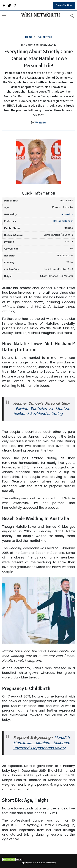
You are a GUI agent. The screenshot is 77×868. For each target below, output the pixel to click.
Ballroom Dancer (63, 221)
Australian (67, 214)
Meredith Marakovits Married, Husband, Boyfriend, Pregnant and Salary (41, 743)
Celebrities (45, 37)
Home (29, 37)
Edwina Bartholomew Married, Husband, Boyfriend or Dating (41, 411)
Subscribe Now (64, 5)
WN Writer (41, 123)
